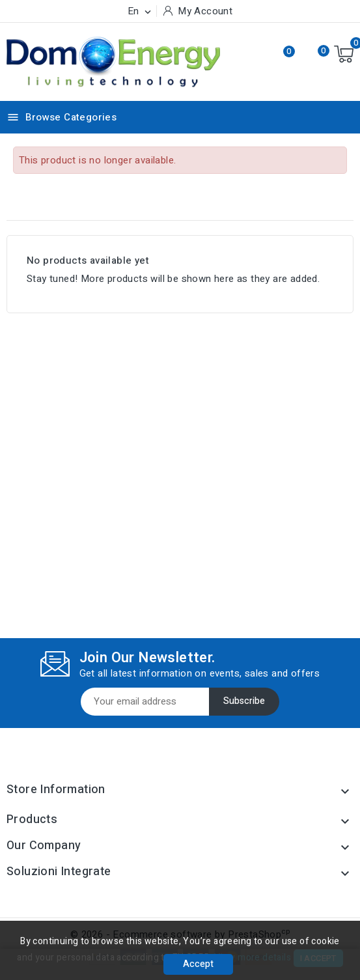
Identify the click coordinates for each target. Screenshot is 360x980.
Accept (198, 964)
